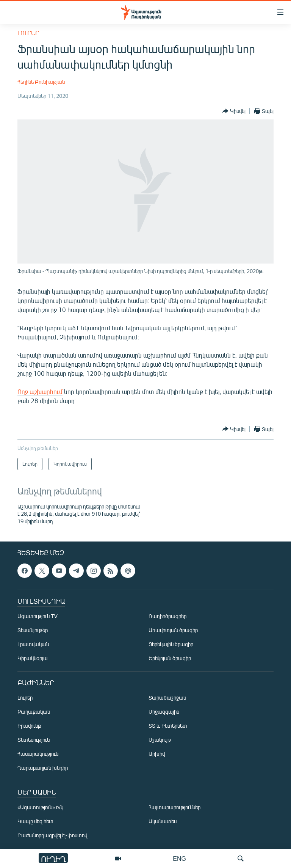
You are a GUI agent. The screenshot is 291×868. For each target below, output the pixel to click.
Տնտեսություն (34, 740)
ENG (179, 858)
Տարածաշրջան (167, 698)
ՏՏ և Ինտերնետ (168, 726)
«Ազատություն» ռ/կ (40, 808)
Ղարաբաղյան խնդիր (43, 768)
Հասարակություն (38, 754)
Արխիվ (157, 754)
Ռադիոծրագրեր (167, 616)
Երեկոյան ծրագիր (170, 658)
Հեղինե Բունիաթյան (41, 82)
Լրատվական (33, 644)
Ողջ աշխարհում (40, 392)
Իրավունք (29, 726)
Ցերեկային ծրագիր (171, 644)
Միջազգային (164, 712)
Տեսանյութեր (33, 630)
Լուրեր (28, 33)
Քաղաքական (34, 712)
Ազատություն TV (38, 616)
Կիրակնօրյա (33, 658)
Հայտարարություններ (174, 808)
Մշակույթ (160, 740)
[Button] (234, 111)
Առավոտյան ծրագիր (173, 630)
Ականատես (163, 822)
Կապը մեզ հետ (35, 822)
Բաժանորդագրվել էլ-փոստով (52, 836)
